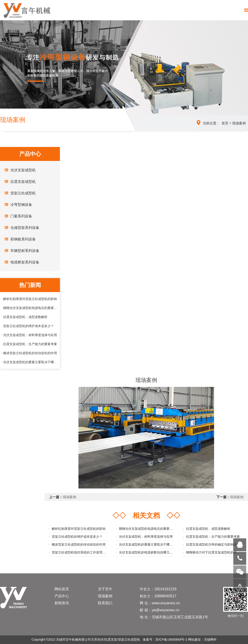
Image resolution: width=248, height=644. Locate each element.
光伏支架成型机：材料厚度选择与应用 (146, 537)
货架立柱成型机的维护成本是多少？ (77, 537)
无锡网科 (210, 639)
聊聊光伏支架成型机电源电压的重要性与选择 (151, 529)
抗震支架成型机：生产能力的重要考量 (213, 537)
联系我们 (105, 603)
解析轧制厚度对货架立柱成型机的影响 (79, 529)
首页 (225, 123)
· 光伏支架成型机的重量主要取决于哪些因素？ (30, 362)
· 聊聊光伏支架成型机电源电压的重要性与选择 (30, 308)
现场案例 (239, 123)
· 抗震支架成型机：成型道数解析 (25, 317)
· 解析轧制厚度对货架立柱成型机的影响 (29, 299)
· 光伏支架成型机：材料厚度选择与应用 (29, 335)
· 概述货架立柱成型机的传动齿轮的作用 (29, 353)
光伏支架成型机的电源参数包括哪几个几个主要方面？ (157, 552)
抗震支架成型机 (19, 181)
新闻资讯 (62, 603)
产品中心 (62, 596)
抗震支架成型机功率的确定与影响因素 (213, 544)
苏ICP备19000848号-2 (171, 639)
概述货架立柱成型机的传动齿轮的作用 (79, 544)
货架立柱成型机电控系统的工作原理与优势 (82, 552)
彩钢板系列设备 (19, 239)
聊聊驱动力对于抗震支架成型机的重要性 (215, 552)
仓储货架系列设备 (21, 228)
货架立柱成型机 (19, 193)
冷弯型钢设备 (17, 205)
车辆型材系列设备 (21, 251)
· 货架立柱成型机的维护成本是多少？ (28, 326)
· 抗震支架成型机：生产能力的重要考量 (29, 344)
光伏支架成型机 (19, 170)
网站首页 (62, 589)
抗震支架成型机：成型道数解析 (208, 529)
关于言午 (105, 589)
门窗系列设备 (17, 216)
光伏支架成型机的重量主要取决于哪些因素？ (151, 544)
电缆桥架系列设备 (21, 262)
